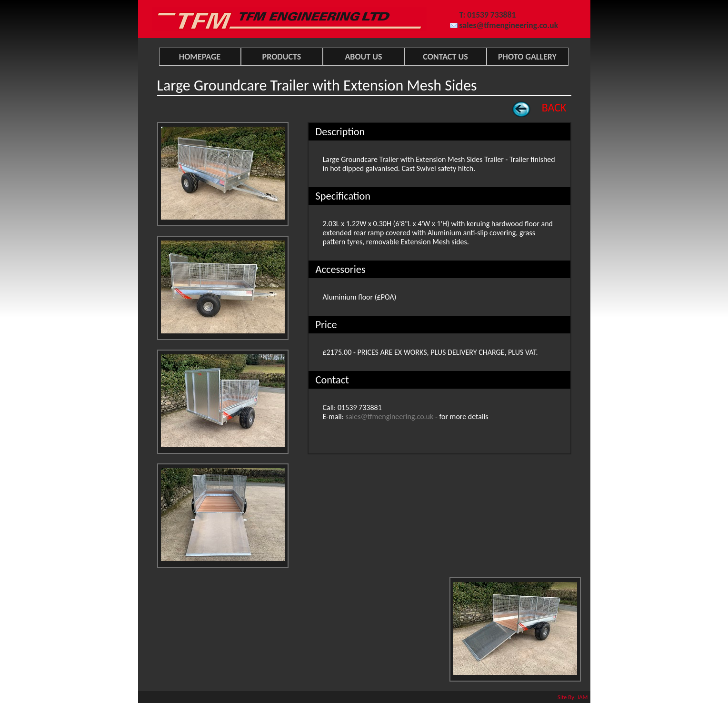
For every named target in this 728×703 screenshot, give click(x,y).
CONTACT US (445, 57)
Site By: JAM (573, 697)
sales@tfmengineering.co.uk (509, 25)
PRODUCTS (282, 57)
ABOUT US (363, 57)
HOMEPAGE (200, 57)
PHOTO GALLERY (527, 57)
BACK (554, 107)
